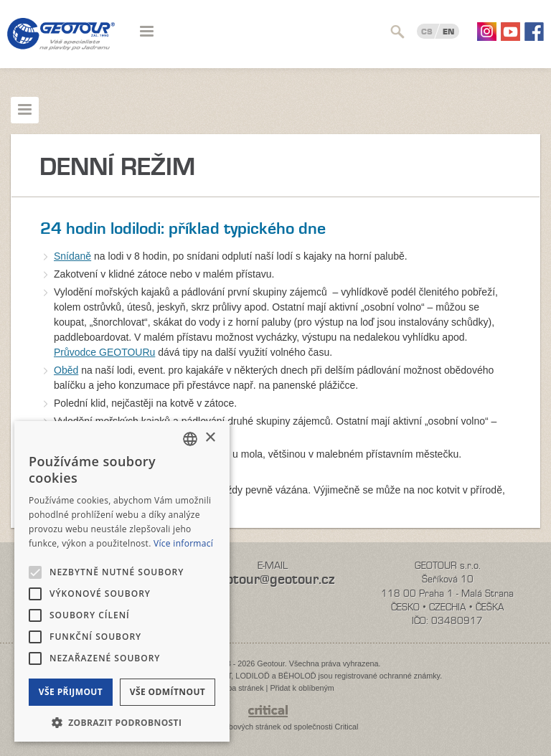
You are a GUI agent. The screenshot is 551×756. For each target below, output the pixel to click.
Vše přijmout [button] (71, 692)
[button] (122, 721)
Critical (347, 727)
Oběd (66, 370)
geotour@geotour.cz (273, 579)
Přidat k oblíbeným (302, 688)
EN (448, 32)
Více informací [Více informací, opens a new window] (183, 543)
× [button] (210, 438)
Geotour (61, 43)
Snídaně (72, 256)
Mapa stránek (240, 688)
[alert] (122, 581)
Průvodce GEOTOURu (104, 352)
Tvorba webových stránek (236, 727)
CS (427, 32)
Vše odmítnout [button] (168, 692)
